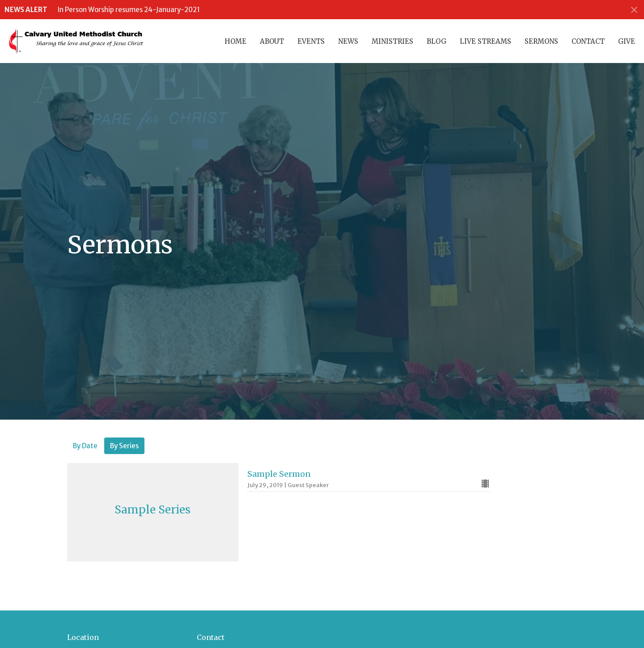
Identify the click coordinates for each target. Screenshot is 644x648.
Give (627, 41)
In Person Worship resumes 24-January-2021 (129, 10)
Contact (588, 41)
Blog (436, 41)
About (272, 41)
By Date (85, 446)
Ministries (392, 41)
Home (235, 41)
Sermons (541, 41)
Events (311, 41)
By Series (124, 446)
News (348, 41)
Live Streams (485, 41)
